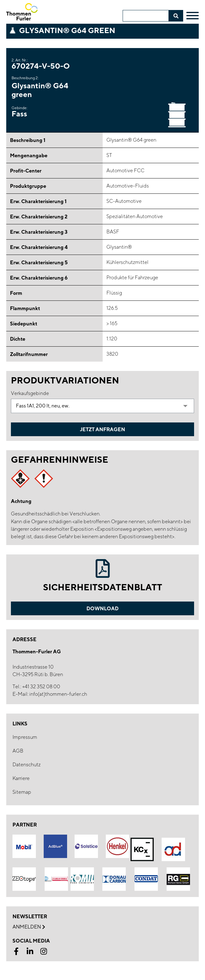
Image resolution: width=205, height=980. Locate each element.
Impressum (25, 737)
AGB (18, 751)
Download (102, 608)
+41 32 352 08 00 (41, 687)
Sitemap (22, 792)
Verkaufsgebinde (30, 393)
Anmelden (29, 927)
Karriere (21, 778)
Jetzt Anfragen (102, 429)
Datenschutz (27, 765)
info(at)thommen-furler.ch (58, 694)
